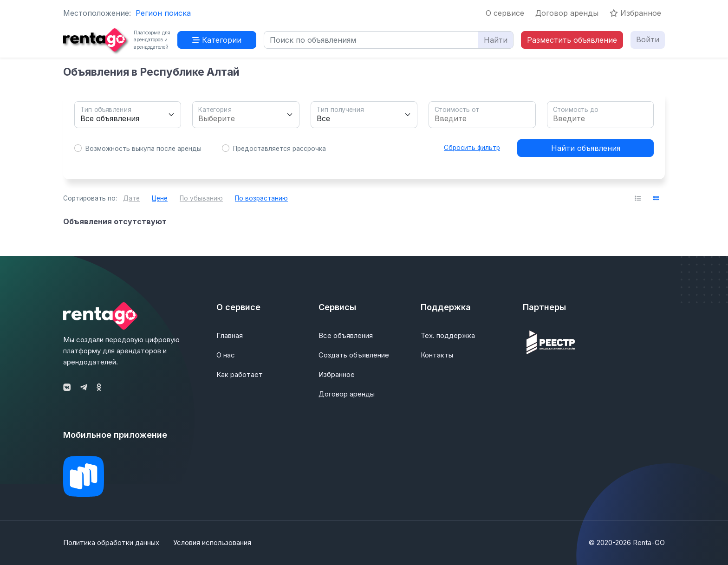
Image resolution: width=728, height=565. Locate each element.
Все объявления (346, 335)
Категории (217, 40)
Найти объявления (586, 148)
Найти (496, 40)
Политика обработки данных (111, 542)
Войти (648, 39)
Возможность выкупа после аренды (143, 149)
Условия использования (212, 542)
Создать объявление (354, 355)
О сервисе (505, 13)
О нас (226, 355)
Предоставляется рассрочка (279, 149)
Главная (230, 335)
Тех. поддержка (448, 335)
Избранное (635, 13)
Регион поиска (163, 13)
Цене (160, 198)
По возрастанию (261, 198)
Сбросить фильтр (472, 148)
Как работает (240, 374)
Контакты (437, 355)
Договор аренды (567, 13)
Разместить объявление (572, 40)
